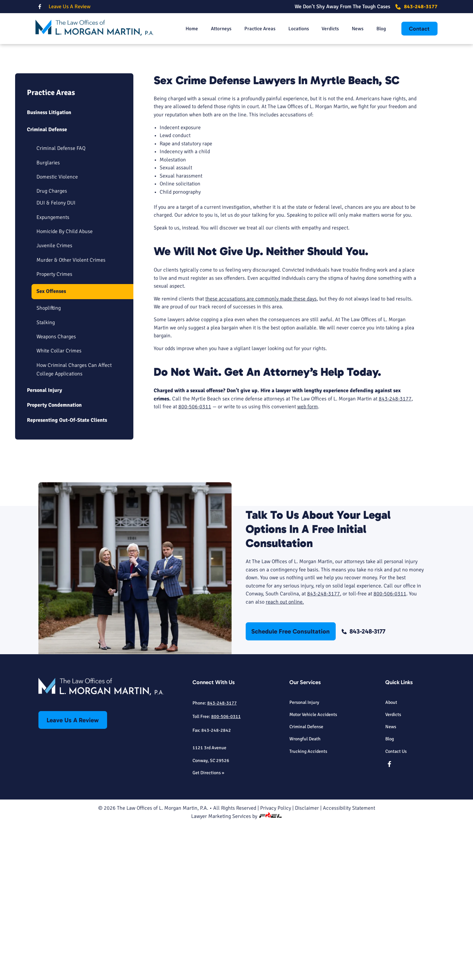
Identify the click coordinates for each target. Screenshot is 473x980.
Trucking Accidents (308, 906)
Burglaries (48, 318)
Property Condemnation (54, 560)
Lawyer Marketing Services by (236, 971)
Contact (419, 29)
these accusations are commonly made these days (261, 454)
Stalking (46, 477)
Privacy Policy (276, 963)
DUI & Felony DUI (56, 358)
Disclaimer (307, 963)
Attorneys (212, 29)
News (355, 29)
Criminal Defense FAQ (61, 304)
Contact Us (396, 906)
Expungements (53, 372)
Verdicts (326, 29)
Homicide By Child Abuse (65, 387)
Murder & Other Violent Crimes (71, 415)
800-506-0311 (195, 562)
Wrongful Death (305, 894)
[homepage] (95, 29)
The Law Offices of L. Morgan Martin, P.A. (163, 963)
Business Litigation (49, 268)
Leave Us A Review (70, 7)
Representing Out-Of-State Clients (67, 575)
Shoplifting (49, 463)
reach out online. (285, 757)
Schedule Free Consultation (314, 159)
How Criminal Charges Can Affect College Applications (74, 524)
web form (308, 562)
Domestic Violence (57, 332)
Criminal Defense (47, 285)
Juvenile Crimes (54, 401)
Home (181, 29)
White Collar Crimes (59, 506)
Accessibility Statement (349, 963)
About (391, 857)
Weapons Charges (56, 492)
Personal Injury (45, 545)
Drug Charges (52, 347)
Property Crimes (54, 429)
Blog (380, 29)
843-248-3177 (416, 7)
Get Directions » (208, 927)
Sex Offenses (51, 446)
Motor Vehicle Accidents (313, 869)
